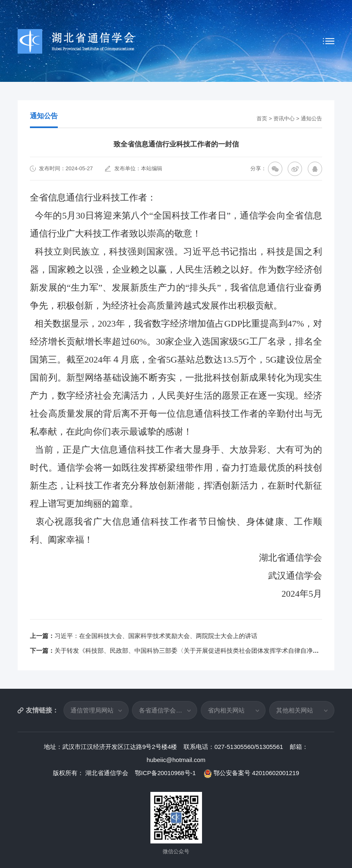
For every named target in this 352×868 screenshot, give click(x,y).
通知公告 (311, 118)
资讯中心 (284, 118)
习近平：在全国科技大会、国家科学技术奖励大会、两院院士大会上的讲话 (156, 636)
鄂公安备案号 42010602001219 (252, 773)
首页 (262, 118)
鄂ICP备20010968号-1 (166, 773)
